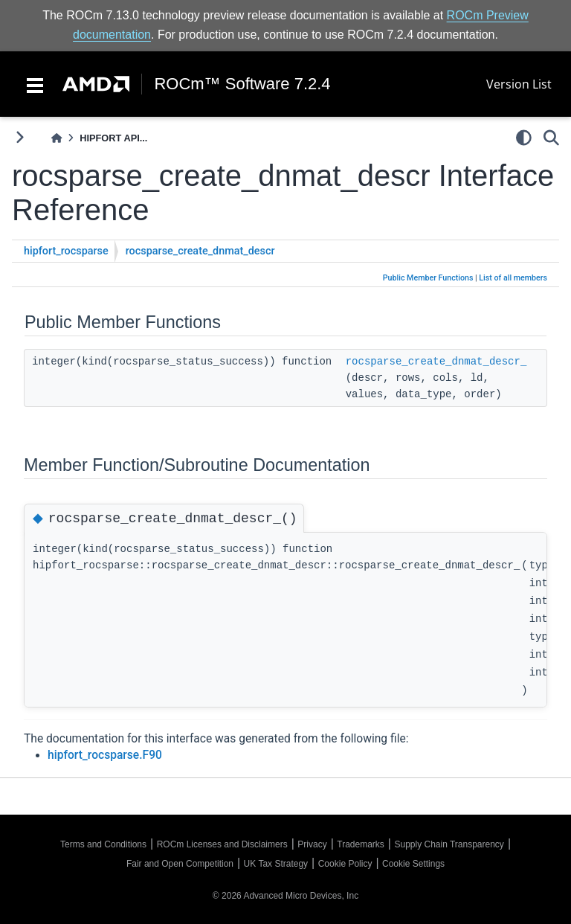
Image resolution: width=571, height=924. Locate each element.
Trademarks (361, 844)
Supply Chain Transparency (449, 844)
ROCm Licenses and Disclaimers (222, 844)
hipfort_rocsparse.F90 (105, 755)
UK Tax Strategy (276, 864)
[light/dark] (524, 138)
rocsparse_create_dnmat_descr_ (436, 362)
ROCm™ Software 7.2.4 (242, 84)
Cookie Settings (413, 864)
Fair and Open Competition (180, 864)
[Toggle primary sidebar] (20, 137)
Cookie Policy (345, 864)
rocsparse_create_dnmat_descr (200, 251)
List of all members (513, 278)
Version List (519, 84)
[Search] (551, 138)
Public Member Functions (428, 278)
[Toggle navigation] (35, 84)
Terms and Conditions (103, 844)
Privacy (312, 844)
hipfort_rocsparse (66, 251)
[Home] (57, 138)
